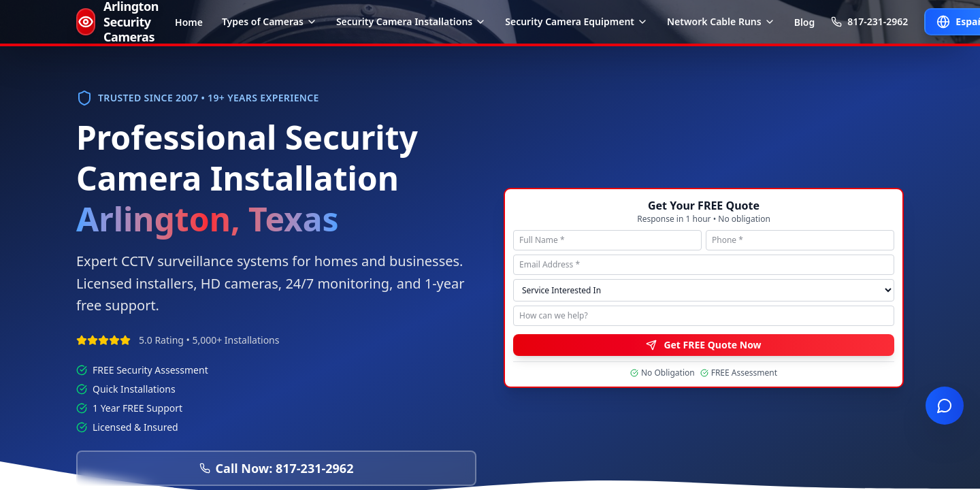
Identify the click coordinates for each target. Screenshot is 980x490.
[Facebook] (860, 72)
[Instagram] (879, 72)
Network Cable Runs (721, 21)
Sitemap (847, 186)
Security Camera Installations (411, 21)
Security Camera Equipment (576, 21)
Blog (805, 22)
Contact (889, 186)
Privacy (773, 186)
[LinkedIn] (898, 72)
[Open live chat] (945, 406)
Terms (810, 186)
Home (189, 22)
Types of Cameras (269, 21)
